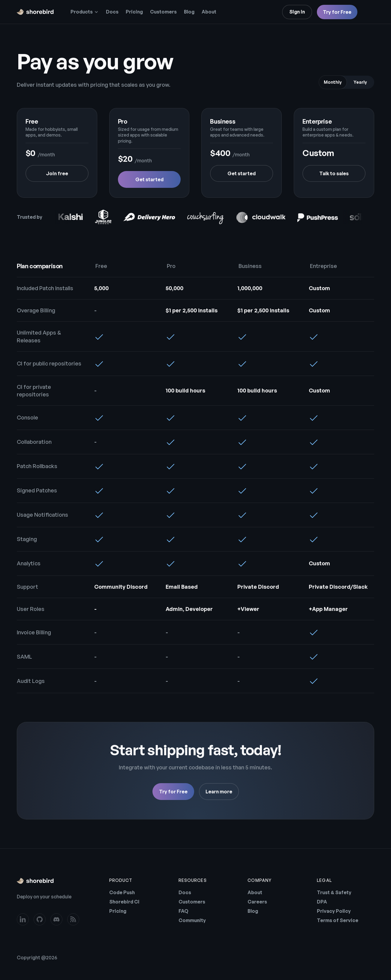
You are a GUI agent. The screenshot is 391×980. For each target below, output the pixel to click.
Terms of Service (338, 920)
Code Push (122, 892)
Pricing (134, 12)
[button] (85, 12)
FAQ (183, 911)
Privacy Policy (334, 911)
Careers (257, 902)
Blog (189, 12)
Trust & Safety (334, 892)
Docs (112, 12)
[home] (35, 12)
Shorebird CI (124, 902)
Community (192, 920)
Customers (163, 12)
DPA (322, 902)
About (209, 12)
